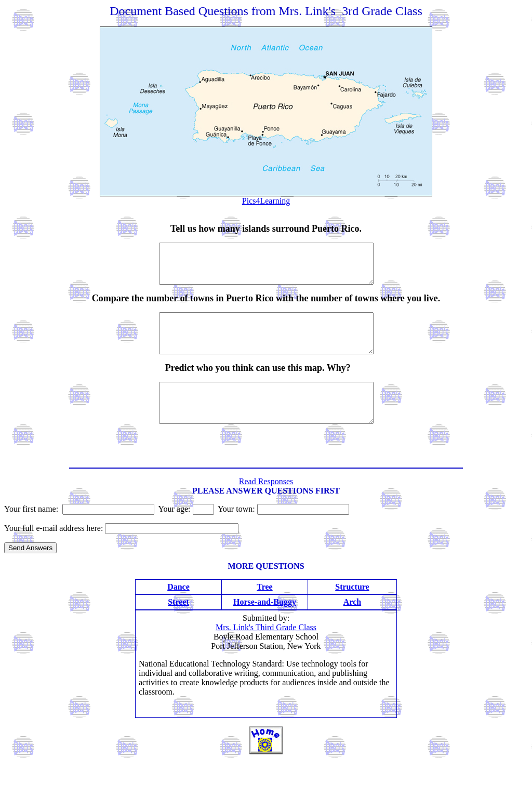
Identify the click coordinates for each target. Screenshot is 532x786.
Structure (352, 610)
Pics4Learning (266, 201)
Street (178, 625)
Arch (352, 625)
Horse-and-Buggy (265, 625)
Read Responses (266, 505)
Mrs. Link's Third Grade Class (266, 651)
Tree (265, 610)
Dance (178, 610)
